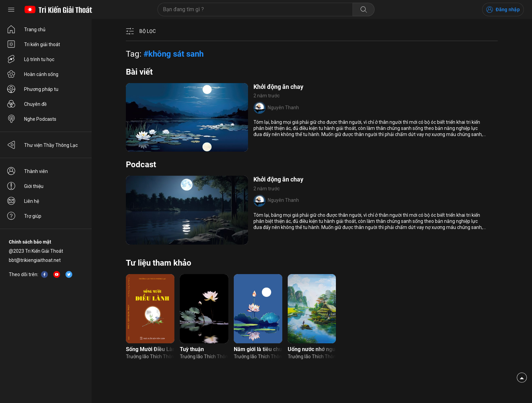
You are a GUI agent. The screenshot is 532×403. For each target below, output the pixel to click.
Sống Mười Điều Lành (150, 349)
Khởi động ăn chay (278, 87)
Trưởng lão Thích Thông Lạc (150, 357)
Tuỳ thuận (192, 349)
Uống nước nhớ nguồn (312, 349)
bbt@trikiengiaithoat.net (35, 260)
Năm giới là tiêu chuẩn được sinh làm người (258, 349)
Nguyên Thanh (283, 108)
